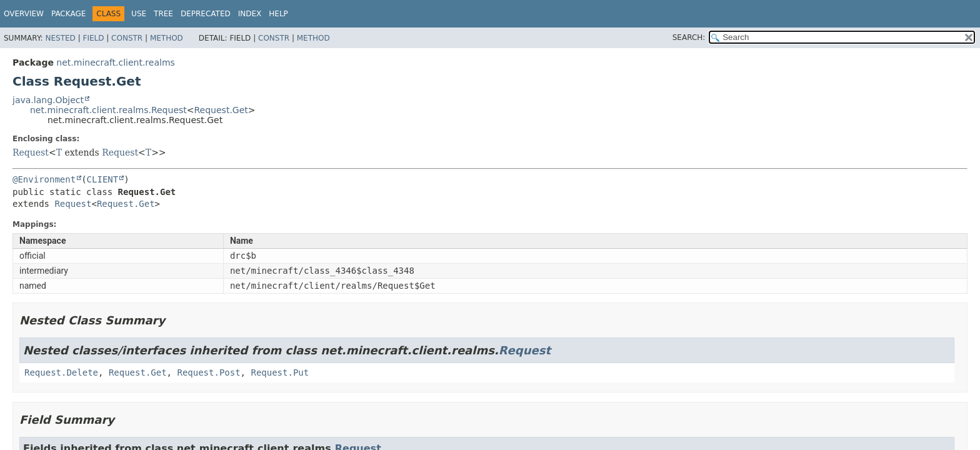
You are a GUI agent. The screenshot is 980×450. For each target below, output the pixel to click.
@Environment (44, 179)
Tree (163, 14)
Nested (60, 38)
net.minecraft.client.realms (115, 62)
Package (68, 14)
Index (250, 14)
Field (93, 38)
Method (167, 38)
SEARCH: (689, 37)
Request (31, 152)
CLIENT (103, 179)
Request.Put (280, 372)
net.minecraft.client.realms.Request (108, 110)
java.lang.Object (48, 100)
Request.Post (208, 372)
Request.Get (221, 110)
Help (278, 14)
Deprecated (206, 14)
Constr (127, 38)
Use (139, 14)
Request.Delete (61, 372)
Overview (24, 14)
